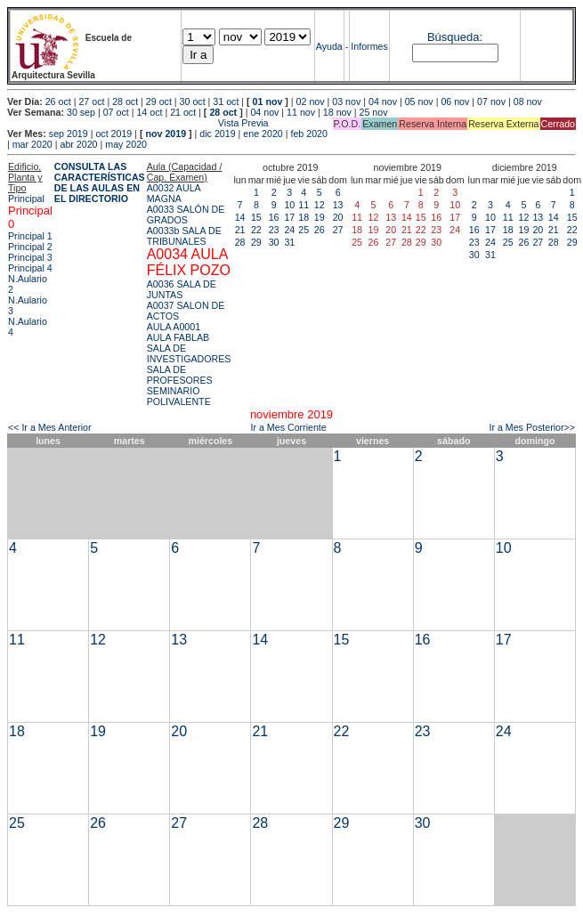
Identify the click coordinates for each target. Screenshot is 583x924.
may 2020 (126, 144)
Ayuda (329, 46)
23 (274, 230)
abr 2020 (78, 144)
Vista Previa (138, 123)
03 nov (346, 101)
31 (289, 242)
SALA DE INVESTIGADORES (189, 353)
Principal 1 (30, 236)
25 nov (374, 112)
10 (289, 205)
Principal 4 (30, 268)
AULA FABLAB (178, 337)
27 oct (91, 101)
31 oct (226, 101)
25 (304, 230)
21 (240, 230)
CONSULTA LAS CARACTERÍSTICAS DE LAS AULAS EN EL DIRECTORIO (100, 182)
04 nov (383, 101)
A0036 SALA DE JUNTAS (182, 289)
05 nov (419, 101)
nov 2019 (166, 134)
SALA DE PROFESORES (180, 375)
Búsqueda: (455, 37)
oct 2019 (113, 134)
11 (304, 205)
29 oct (159, 101)
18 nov (337, 112)
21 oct (183, 112)
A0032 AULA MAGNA (174, 193)
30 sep (81, 112)
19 (320, 217)
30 (274, 242)
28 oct (125, 101)
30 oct (193, 101)
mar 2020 (32, 144)
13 (338, 205)
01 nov (268, 101)
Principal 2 (30, 247)
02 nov (311, 101)
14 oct (149, 112)
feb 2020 (308, 134)
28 (240, 242)
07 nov (491, 101)
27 (338, 230)
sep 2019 (69, 134)
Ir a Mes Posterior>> (532, 427)
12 (320, 205)
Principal (26, 199)
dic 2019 (217, 134)
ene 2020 (263, 134)
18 (304, 217)
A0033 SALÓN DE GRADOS (186, 215)
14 (240, 217)
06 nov (455, 101)
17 (289, 217)
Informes (369, 46)
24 (289, 230)
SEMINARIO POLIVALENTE (179, 396)
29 (256, 242)
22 (256, 230)
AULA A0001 (174, 327)
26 (320, 230)
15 (256, 217)
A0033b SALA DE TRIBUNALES (184, 236)
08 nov (528, 101)
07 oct (116, 112)
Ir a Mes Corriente (288, 427)
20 (338, 217)
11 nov (301, 112)
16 (274, 217)
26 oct (58, 101)
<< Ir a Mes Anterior (50, 427)
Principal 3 (30, 257)
